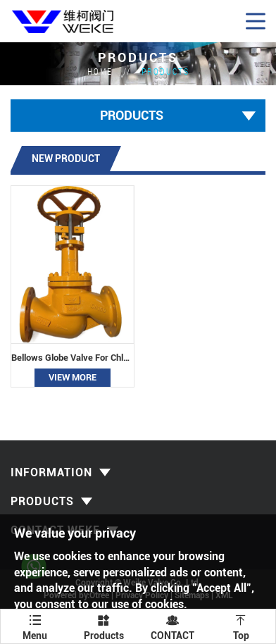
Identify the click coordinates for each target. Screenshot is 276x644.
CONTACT (172, 625)
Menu (35, 625)
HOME (100, 71)
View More (73, 377)
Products (165, 71)
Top (241, 625)
